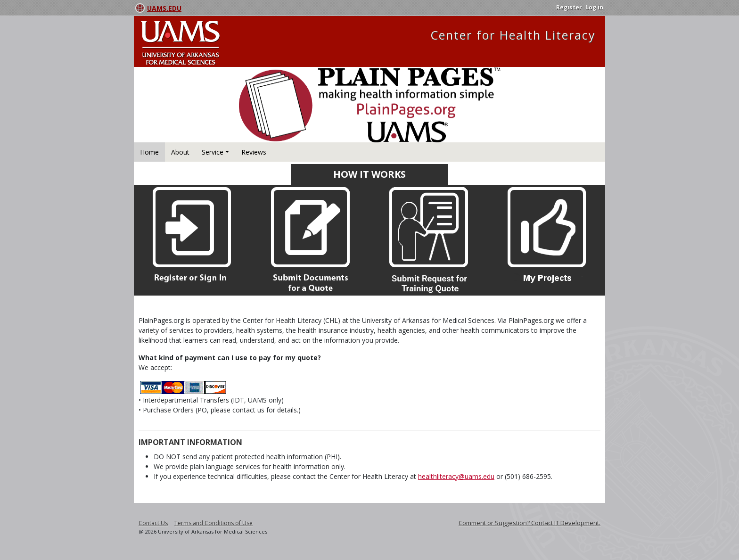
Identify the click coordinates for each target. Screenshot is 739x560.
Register (569, 7)
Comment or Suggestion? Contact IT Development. (530, 523)
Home (149, 152)
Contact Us (153, 523)
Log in (594, 7)
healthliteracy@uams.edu (456, 476)
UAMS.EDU (164, 8)
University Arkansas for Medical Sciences (197, 43)
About (180, 152)
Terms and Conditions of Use (213, 523)
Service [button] (213, 152)
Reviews (254, 152)
